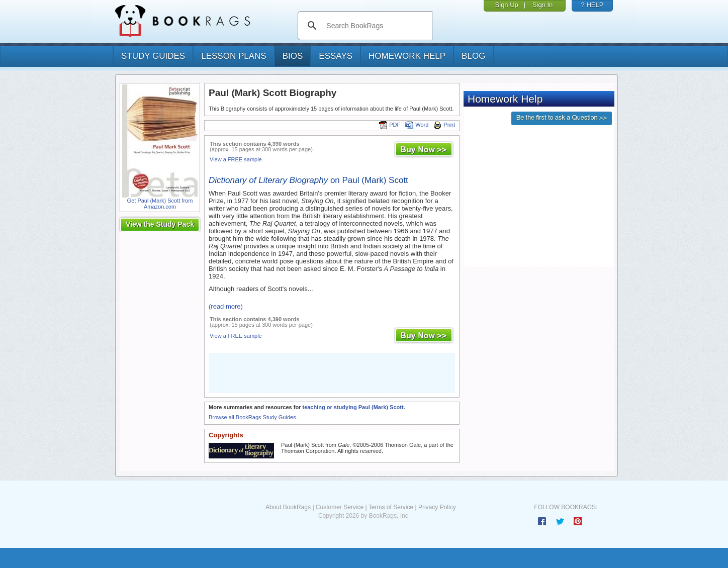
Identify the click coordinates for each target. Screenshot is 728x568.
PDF (390, 125)
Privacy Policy (437, 507)
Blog (473, 56)
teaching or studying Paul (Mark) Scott (353, 407)
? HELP (593, 5)
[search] (375, 26)
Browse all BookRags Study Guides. (253, 417)
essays (336, 56)
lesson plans (234, 56)
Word (417, 125)
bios (293, 56)
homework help (407, 56)
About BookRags (288, 507)
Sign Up (507, 5)
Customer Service (340, 507)
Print (444, 125)
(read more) (226, 306)
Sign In (542, 5)
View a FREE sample (236, 159)
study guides (153, 56)
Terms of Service (391, 507)
